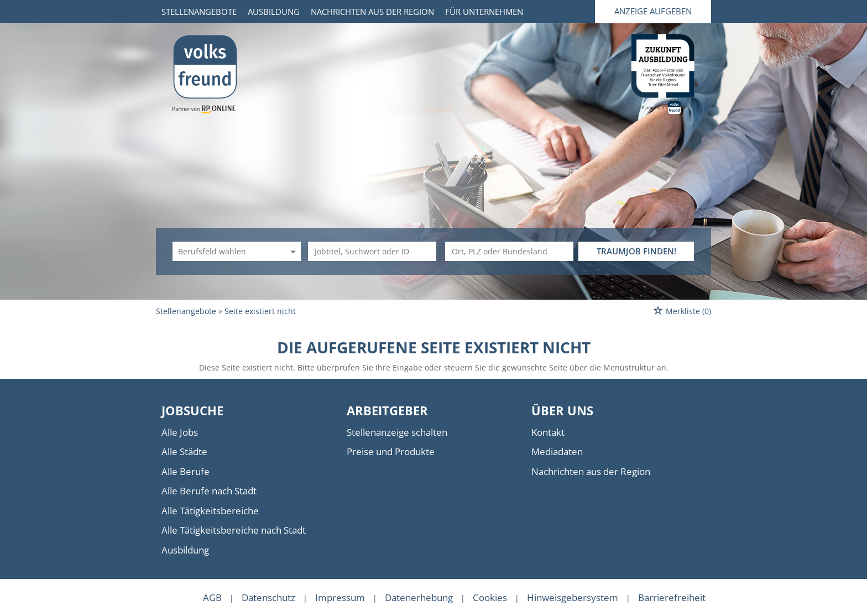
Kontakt (548, 432)
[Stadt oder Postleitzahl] (509, 251)
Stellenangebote (199, 12)
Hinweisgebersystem (573, 597)
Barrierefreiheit (672, 597)
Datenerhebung (419, 597)
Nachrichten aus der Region (372, 12)
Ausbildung (274, 12)
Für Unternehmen (484, 12)
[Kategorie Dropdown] (291, 251)
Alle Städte (184, 451)
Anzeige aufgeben (653, 11)
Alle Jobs (180, 432)
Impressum (340, 597)
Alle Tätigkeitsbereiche (210, 511)
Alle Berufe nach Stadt (209, 491)
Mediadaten (557, 451)
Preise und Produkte (391, 451)
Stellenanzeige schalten (397, 432)
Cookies (490, 597)
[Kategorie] (226, 251)
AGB (212, 597)
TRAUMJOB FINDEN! (636, 251)
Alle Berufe (186, 471)
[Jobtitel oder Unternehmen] (372, 251)
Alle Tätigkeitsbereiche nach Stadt (234, 530)
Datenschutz (268, 597)
